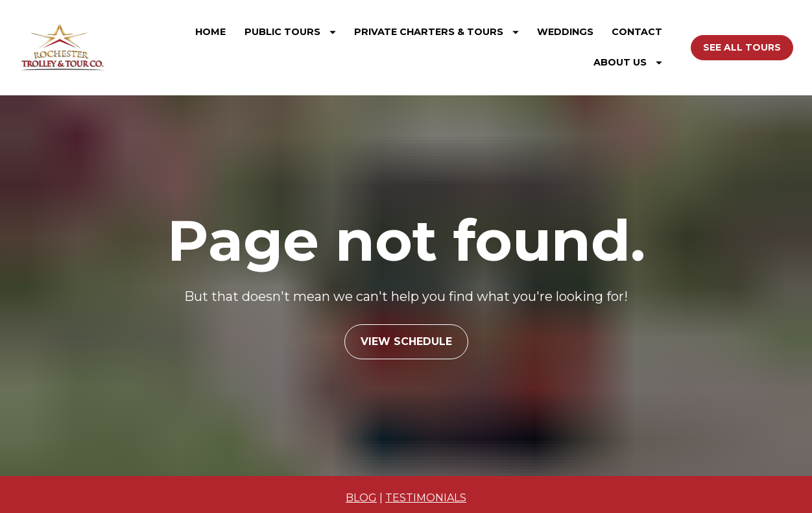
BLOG (361, 486)
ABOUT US (628, 62)
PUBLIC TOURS (290, 32)
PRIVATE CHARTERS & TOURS (436, 32)
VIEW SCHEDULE (406, 336)
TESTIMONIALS (426, 486)
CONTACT (637, 32)
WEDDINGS (565, 32)
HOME (210, 32)
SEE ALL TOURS (742, 47)
